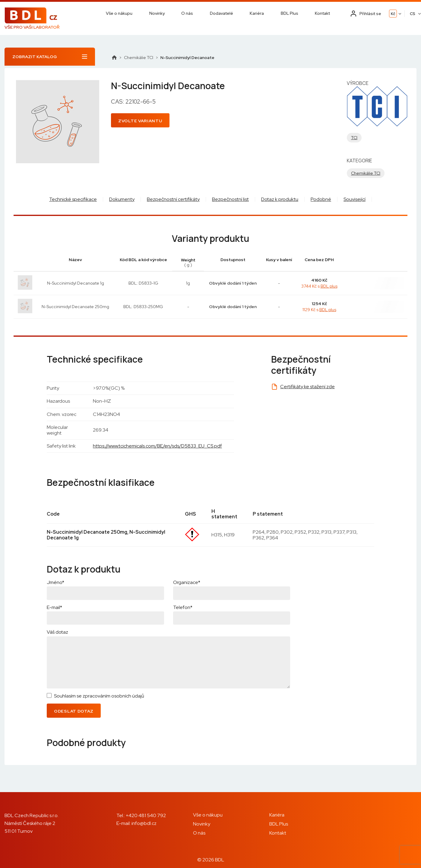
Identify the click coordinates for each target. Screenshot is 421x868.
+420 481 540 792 (146, 815)
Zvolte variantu (140, 121)
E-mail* (54, 607)
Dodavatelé (222, 13)
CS (413, 14)
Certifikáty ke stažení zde (307, 387)
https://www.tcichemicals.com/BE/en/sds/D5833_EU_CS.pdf (157, 446)
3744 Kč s (319, 286)
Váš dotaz (57, 632)
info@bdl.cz (144, 823)
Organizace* (187, 582)
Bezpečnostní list (230, 199)
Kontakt (322, 13)
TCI (354, 138)
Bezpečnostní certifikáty (173, 199)
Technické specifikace (73, 199)
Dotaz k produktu (280, 199)
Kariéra (257, 13)
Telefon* (183, 607)
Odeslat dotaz (74, 711)
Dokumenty (122, 199)
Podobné (321, 199)
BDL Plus (290, 13)
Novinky (157, 13)
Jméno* (55, 582)
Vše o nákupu (119, 13)
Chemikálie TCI (139, 58)
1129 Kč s (319, 310)
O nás (187, 13)
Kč (393, 14)
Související (355, 199)
